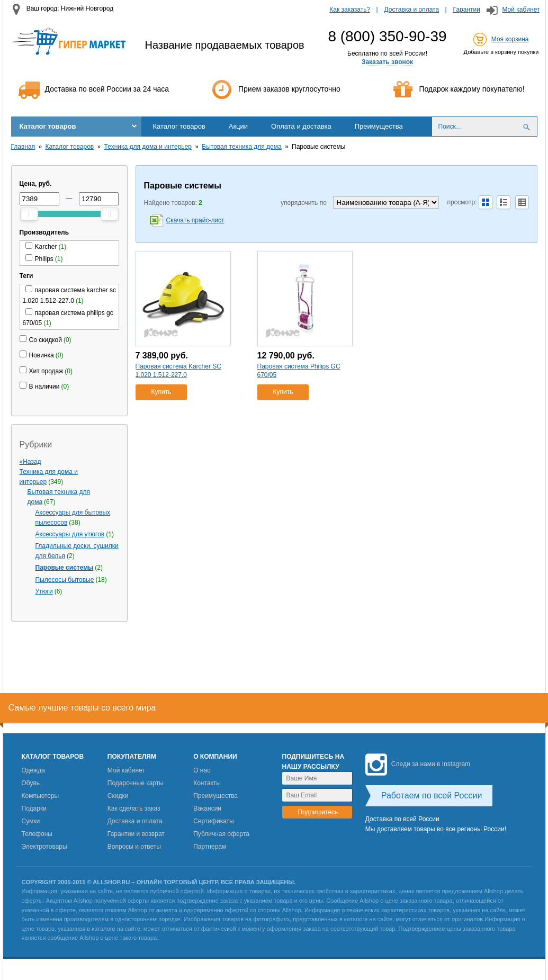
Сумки (31, 821)
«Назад (30, 462)
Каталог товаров (48, 126)
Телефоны (37, 834)
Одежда (33, 770)
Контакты (207, 783)
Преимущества (379, 126)
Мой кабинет (521, 10)
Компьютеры (41, 796)
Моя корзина (510, 39)
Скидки (118, 796)
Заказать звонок (387, 62)
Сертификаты (214, 821)
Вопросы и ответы (134, 847)
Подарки (34, 808)
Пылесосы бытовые (65, 580)
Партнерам (210, 847)
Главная (23, 147)
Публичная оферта (221, 834)
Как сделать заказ (134, 808)
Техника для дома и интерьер (148, 147)
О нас (202, 770)
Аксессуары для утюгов (70, 534)
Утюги (44, 591)
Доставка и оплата (412, 10)
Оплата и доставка (301, 126)
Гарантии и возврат (136, 834)
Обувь (31, 783)
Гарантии (467, 10)
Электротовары (44, 847)
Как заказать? (350, 10)
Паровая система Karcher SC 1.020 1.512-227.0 (178, 371)
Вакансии (207, 808)
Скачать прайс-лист (195, 220)
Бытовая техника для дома (241, 147)
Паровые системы (65, 568)
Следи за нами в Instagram (418, 764)
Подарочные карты (136, 783)
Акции (238, 126)
